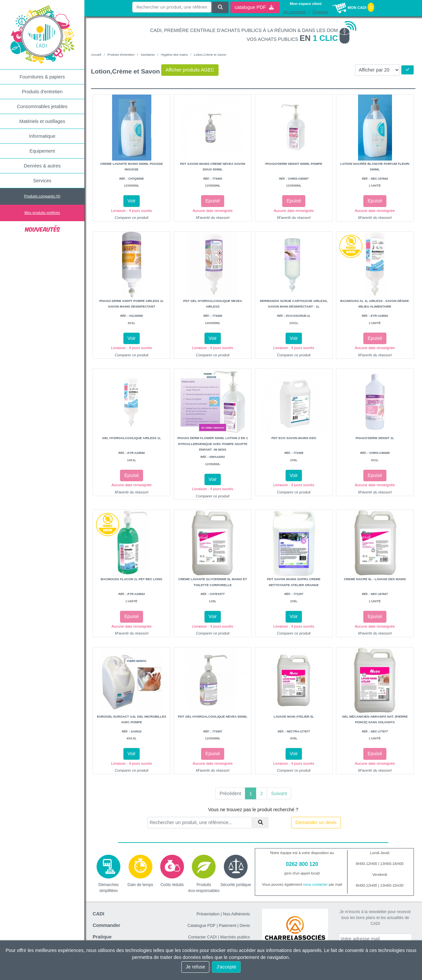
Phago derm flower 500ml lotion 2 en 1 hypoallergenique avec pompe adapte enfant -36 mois (213, 444)
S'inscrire (320, 12)
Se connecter (295, 12)
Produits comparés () (42, 196)
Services (42, 181)
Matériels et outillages (42, 121)
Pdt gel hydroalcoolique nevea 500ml (213, 716)
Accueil (96, 55)
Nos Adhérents (236, 914)
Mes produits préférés (42, 213)
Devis (245, 926)
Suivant (279, 793)
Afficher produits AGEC (190, 70)
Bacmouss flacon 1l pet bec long (132, 579)
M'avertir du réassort (213, 218)
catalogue (254, 7)
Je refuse (195, 967)
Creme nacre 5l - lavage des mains (375, 579)
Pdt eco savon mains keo (294, 438)
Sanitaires (148, 55)
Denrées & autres (42, 166)
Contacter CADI (202, 937)
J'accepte (226, 967)
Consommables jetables (42, 106)
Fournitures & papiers (42, 77)
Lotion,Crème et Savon (210, 55)
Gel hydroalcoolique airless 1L (132, 438)
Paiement (228, 926)
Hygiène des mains (174, 55)
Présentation (208, 914)
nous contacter (315, 884)
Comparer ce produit (132, 218)
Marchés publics (235, 937)
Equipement (42, 151)
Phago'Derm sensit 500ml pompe (294, 164)
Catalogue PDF (202, 926)
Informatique (42, 136)
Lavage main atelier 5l (294, 716)
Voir (132, 201)
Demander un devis (316, 822)
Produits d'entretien (42, 92)
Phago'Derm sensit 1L (375, 438)
